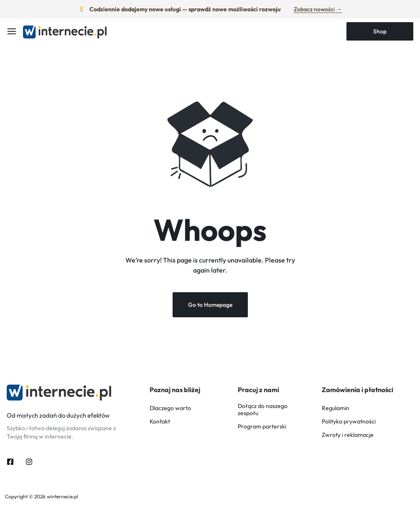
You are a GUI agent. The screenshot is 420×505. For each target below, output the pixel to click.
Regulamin (336, 409)
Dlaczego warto (170, 409)
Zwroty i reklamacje (348, 435)
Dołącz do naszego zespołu (263, 410)
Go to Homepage (210, 305)
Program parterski (262, 427)
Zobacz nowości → (318, 9)
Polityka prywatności (349, 422)
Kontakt (160, 422)
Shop (380, 31)
